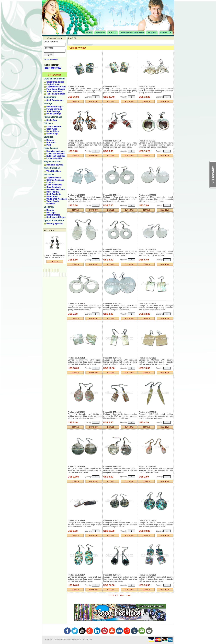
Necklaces (49, 174)
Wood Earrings (54, 114)
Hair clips (51, 212)
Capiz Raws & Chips (56, 87)
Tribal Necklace (54, 171)
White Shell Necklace (57, 199)
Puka (49, 145)
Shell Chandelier (54, 91)
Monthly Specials (55, 224)
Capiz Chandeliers (55, 82)
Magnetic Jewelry (55, 165)
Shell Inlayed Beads (56, 217)
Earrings (48, 103)
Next (122, 595)
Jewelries (49, 137)
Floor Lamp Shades (56, 89)
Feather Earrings (55, 107)
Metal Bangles (53, 215)
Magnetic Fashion (53, 162)
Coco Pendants (54, 187)
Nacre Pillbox (53, 131)
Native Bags (52, 134)
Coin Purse (52, 129)
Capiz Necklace (54, 178)
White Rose (52, 197)
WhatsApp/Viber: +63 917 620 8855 (79, 640)
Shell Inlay (49, 207)
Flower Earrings (54, 109)
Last (128, 595)
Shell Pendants (54, 194)
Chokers (51, 182)
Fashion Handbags (53, 117)
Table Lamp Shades (56, 94)
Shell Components (55, 100)
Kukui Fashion (51, 148)
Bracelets (51, 142)
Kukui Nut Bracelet (56, 154)
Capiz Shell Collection (55, 79)
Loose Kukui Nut (55, 158)
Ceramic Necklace (55, 180)
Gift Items (49, 123)
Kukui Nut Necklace (56, 156)
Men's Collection (52, 168)
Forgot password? (50, 59)
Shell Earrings (53, 111)
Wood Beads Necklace (53, 202)
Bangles (50, 140)
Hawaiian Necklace (56, 151)
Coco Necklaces (54, 185)
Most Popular (53, 192)
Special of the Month (54, 220)
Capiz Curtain (53, 84)
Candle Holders (54, 127)
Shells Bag (52, 120)
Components (50, 97)
